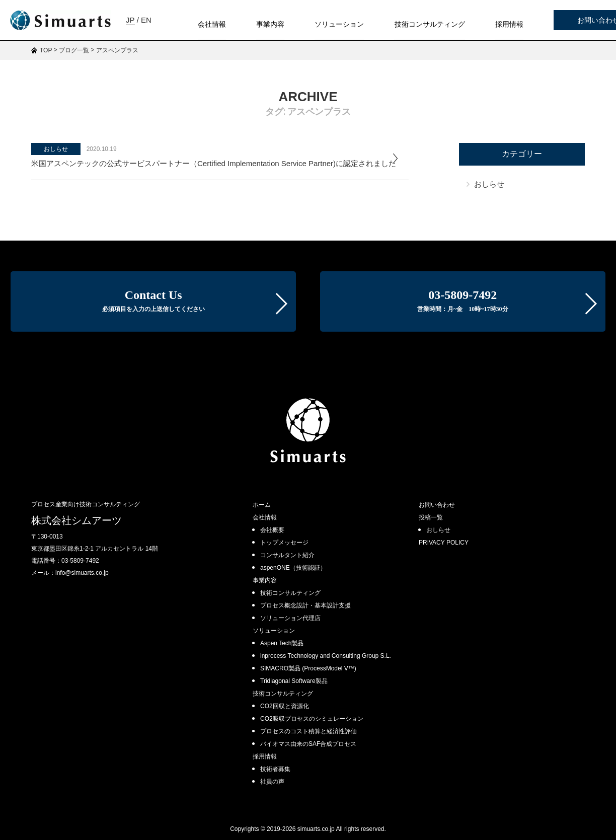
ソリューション (274, 631)
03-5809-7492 (463, 300)
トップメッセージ (284, 543)
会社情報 (265, 517)
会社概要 (272, 530)
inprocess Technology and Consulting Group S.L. (326, 656)
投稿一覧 (431, 517)
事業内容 (265, 580)
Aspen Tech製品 (282, 643)
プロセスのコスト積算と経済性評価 (309, 731)
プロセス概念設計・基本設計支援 (305, 605)
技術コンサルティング (290, 593)
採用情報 (265, 756)
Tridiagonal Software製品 (294, 681)
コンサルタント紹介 (287, 555)
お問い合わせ (560, 20)
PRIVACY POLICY (444, 543)
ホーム (262, 505)
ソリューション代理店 (290, 618)
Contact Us (153, 300)
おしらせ (56, 149)
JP (30, 60)
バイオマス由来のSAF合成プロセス (308, 744)
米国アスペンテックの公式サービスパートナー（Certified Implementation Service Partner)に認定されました (214, 163)
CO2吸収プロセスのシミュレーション (312, 719)
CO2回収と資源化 (285, 706)
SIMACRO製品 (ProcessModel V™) (308, 668)
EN (46, 60)
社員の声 (272, 782)
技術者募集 (275, 769)
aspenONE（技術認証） (293, 568)
